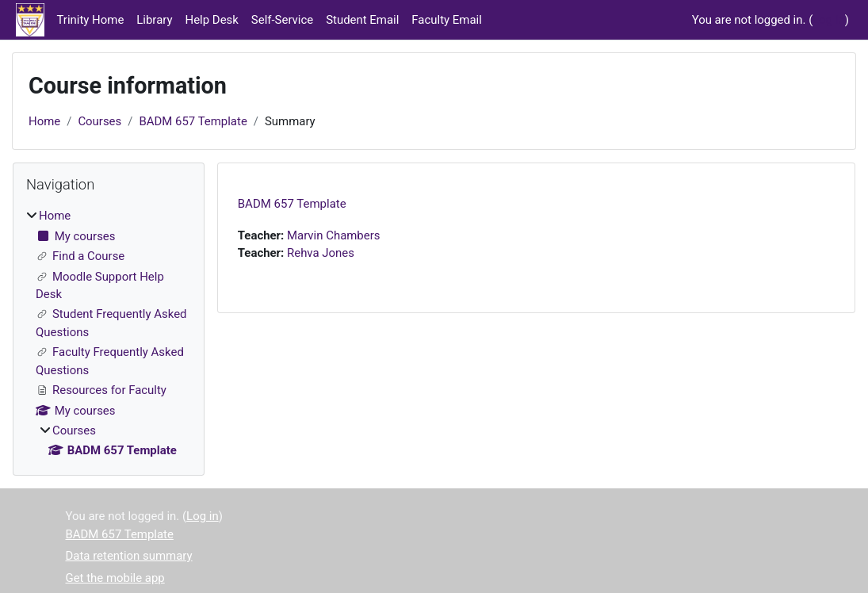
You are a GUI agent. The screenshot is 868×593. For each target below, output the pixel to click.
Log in (829, 20)
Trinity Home (91, 20)
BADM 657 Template (193, 121)
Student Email (362, 20)
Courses (99, 121)
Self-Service (282, 20)
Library (154, 20)
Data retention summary (129, 556)
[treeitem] (109, 333)
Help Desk (212, 20)
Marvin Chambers (333, 235)
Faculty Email (446, 20)
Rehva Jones (321, 253)
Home (44, 121)
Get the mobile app (115, 578)
